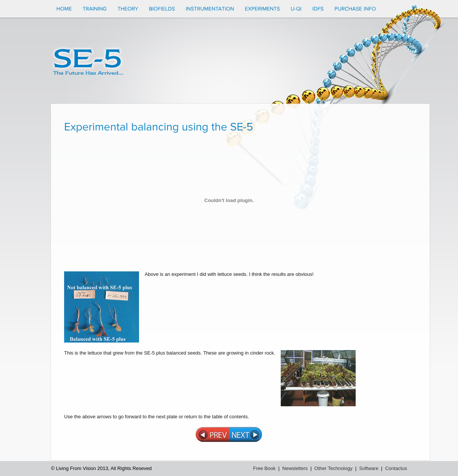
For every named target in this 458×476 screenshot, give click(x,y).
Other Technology (334, 468)
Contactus (396, 468)
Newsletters (295, 468)
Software (369, 468)
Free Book (264, 468)
